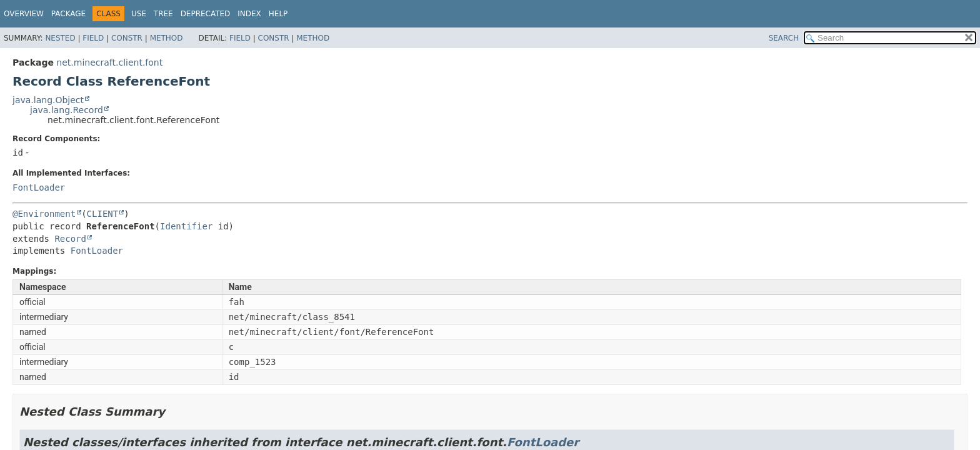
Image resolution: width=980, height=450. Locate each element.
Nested (60, 38)
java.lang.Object (48, 100)
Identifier (186, 226)
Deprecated (206, 14)
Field (93, 38)
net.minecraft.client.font (109, 62)
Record (70, 239)
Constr (127, 38)
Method (167, 38)
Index (249, 14)
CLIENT (103, 214)
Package (68, 14)
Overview (24, 14)
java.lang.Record (67, 110)
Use (139, 14)
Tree (163, 14)
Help (278, 14)
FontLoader (39, 187)
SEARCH (784, 38)
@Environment (44, 214)
